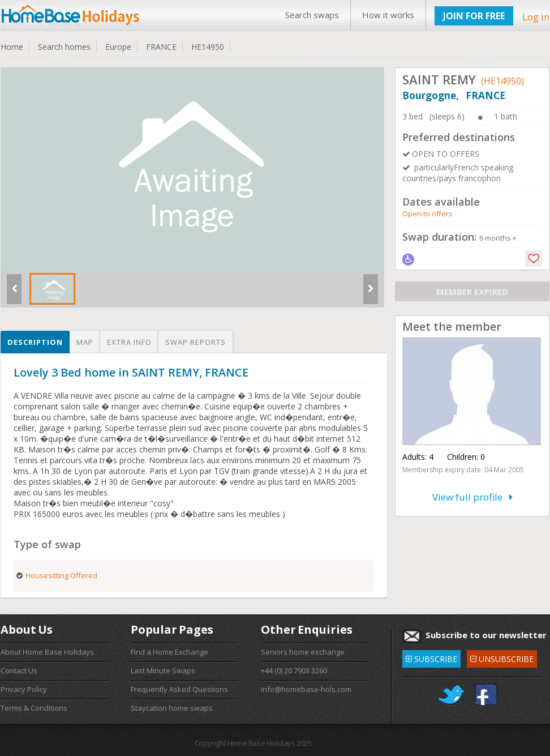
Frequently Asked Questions (179, 689)
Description (35, 342)
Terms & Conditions (34, 708)
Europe (118, 47)
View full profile (472, 497)
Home (12, 47)
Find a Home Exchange (169, 652)
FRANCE (161, 47)
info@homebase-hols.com (306, 689)
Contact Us (19, 670)
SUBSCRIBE (431, 657)
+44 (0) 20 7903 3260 (294, 670)
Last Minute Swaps (163, 670)
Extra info (129, 342)
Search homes (64, 47)
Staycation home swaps (172, 708)
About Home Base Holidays (47, 652)
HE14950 (208, 47)
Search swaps (312, 15)
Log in (536, 17)
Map (85, 342)
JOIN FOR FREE (474, 16)
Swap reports (195, 342)
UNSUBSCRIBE (502, 657)
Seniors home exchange (303, 652)
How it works (388, 15)
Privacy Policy (24, 689)
